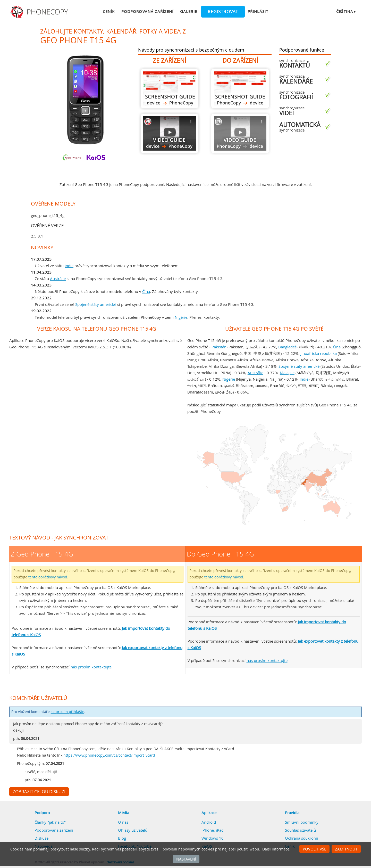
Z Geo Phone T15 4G (170, 89)
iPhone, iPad (213, 830)
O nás (123, 822)
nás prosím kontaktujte (91, 667)
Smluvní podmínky (302, 822)
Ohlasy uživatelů (133, 830)
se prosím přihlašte (68, 712)
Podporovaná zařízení (147, 11)
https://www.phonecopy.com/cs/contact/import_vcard (109, 755)
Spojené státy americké (96, 304)
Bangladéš (287, 347)
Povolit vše (314, 849)
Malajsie (287, 373)
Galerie (188, 11)
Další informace (276, 849)
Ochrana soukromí (302, 838)
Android (209, 822)
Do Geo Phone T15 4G (240, 89)
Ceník (109, 11)
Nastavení (186, 859)
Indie (69, 266)
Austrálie (58, 279)
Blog (122, 838)
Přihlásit (258, 11)
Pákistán (219, 347)
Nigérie (181, 317)
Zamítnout (346, 849)
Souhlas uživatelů (300, 830)
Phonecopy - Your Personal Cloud (40, 12)
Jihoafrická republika (319, 353)
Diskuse (41, 838)
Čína (146, 291)
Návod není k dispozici (240, 133)
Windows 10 (213, 838)
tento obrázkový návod (48, 577)
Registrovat (223, 12)
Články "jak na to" (50, 822)
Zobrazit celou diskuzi (39, 792)
